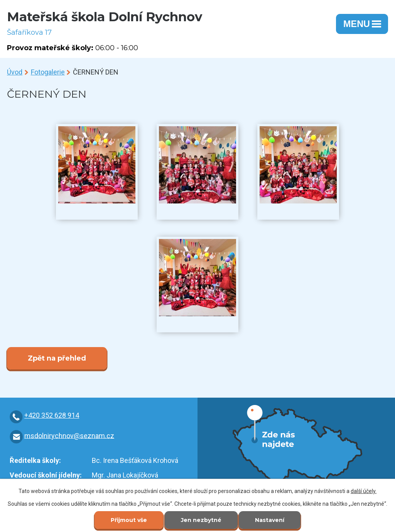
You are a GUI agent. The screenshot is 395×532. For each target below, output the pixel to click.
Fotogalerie (48, 72)
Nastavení (270, 520)
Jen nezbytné (201, 520)
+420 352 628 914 (52, 415)
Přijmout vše (129, 520)
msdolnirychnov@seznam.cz (69, 435)
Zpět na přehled (57, 358)
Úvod (15, 72)
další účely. (364, 491)
